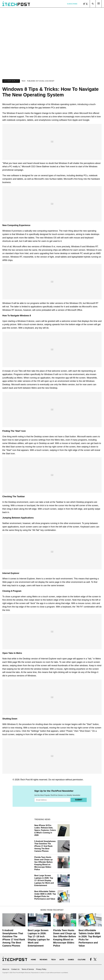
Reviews (43, 960)
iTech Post (25, 780)
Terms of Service (28, 969)
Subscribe (72, 4)
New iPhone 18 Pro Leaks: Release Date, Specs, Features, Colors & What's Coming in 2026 (45, 830)
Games (71, 960)
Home (33, 960)
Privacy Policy (41, 969)
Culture (82, 960)
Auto (62, 960)
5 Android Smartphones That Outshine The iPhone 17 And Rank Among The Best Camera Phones (45, 846)
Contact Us (15, 969)
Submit (79, 800)
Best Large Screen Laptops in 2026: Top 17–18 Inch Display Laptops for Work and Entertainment (44, 880)
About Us (6, 969)
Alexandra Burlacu (11, 81)
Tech (23, 81)
